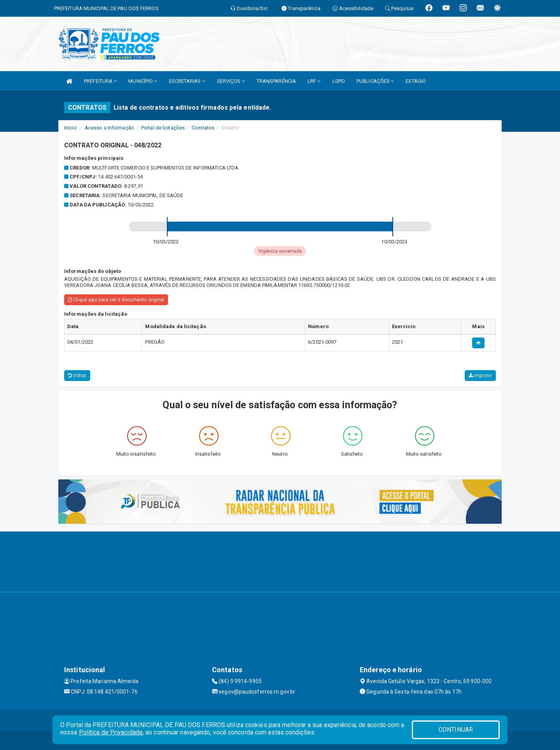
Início (70, 128)
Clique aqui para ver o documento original (116, 300)
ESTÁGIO (416, 81)
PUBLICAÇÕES (375, 81)
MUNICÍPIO (143, 81)
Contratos (203, 128)
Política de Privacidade (111, 732)
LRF (314, 81)
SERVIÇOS (231, 81)
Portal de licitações (163, 128)
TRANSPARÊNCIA (276, 81)
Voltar (77, 376)
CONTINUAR (456, 730)
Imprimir (480, 376)
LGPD (339, 81)
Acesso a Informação (109, 128)
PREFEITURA (100, 81)
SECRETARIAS (187, 81)
